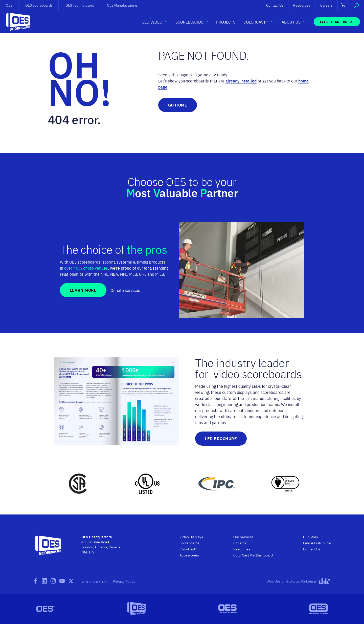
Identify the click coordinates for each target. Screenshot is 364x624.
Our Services (243, 537)
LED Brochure (221, 438)
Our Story (311, 537)
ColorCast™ (188, 549)
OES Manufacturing (122, 5)
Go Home (178, 105)
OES (9, 5)
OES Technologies (80, 5)
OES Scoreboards (39, 5)
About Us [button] (291, 22)
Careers (326, 5)
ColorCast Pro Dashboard (253, 555)
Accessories (189, 555)
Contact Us (275, 5)
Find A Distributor (317, 543)
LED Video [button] (152, 22)
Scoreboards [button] (189, 22)
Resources (302, 5)
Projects (226, 22)
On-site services (125, 290)
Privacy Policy (124, 581)
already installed (241, 81)
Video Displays (191, 537)
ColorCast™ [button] (256, 22)
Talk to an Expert (337, 22)
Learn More (83, 290)
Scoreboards (189, 543)
